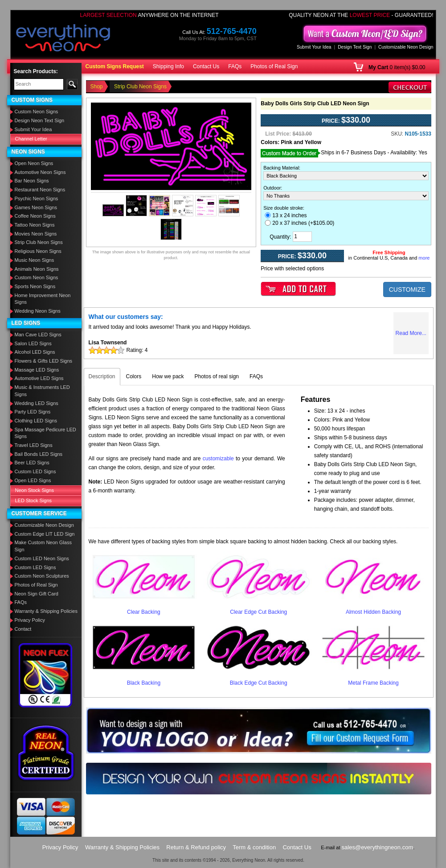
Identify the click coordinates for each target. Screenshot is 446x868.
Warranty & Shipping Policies (46, 611)
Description (102, 376)
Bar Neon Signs (32, 181)
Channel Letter (31, 139)
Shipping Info (168, 66)
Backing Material (281, 168)
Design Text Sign (355, 47)
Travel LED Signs (34, 445)
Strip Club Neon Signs (39, 242)
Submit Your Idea (314, 47)
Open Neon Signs (34, 163)
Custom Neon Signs (37, 112)
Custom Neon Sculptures (42, 576)
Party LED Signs (33, 412)
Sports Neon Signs (35, 286)
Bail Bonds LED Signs (39, 454)
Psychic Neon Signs (37, 198)
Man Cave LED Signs (38, 335)
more (424, 258)
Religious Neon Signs (38, 251)
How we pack (168, 376)
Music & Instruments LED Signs (42, 391)
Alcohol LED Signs (35, 352)
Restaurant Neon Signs (40, 190)
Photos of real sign (217, 376)
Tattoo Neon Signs (35, 225)
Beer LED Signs (32, 463)
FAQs (235, 66)
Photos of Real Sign (274, 66)
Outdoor (272, 188)
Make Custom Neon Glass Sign (43, 546)
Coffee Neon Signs (35, 216)
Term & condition (254, 847)
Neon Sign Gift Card (37, 594)
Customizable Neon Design (406, 47)
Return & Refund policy (196, 847)
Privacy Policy (30, 620)
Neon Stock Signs (35, 490)
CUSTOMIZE (407, 289)
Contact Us (206, 66)
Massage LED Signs (37, 370)
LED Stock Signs (34, 500)
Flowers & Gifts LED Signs (44, 361)
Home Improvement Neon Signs (43, 299)
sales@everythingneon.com (378, 847)
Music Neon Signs (35, 260)
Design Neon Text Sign (40, 120)
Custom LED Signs (35, 471)
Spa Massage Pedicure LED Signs (45, 433)
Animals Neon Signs (37, 269)
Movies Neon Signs (36, 234)
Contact (23, 629)
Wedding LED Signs (37, 403)
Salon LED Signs (33, 343)
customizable (218, 459)
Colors (134, 376)
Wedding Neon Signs (38, 311)
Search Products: (36, 71)
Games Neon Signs (36, 207)
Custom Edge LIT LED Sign (45, 534)
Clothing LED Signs (36, 421)
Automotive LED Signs (39, 378)
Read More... (411, 333)
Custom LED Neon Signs (42, 558)
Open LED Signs (33, 480)
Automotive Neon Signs (40, 172)
